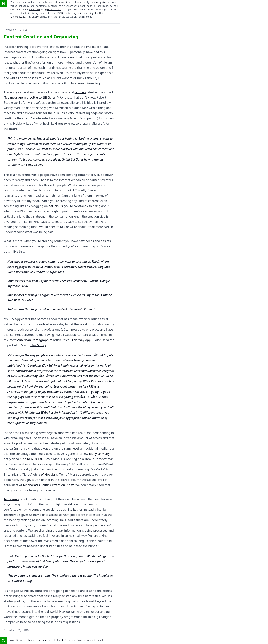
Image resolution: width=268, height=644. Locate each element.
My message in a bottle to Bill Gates (30, 97)
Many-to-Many (99, 454)
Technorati (11, 499)
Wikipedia (48, 475)
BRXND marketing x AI (69, 13)
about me (35, 10)
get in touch (53, 10)
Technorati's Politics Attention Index (48, 485)
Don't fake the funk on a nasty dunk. (81, 640)
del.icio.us (56, 206)
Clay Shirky (38, 345)
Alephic (101, 2)
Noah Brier (65, 2)
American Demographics (35, 340)
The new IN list (32, 459)
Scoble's (80, 92)
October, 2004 (15, 30)
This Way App (81, 340)
